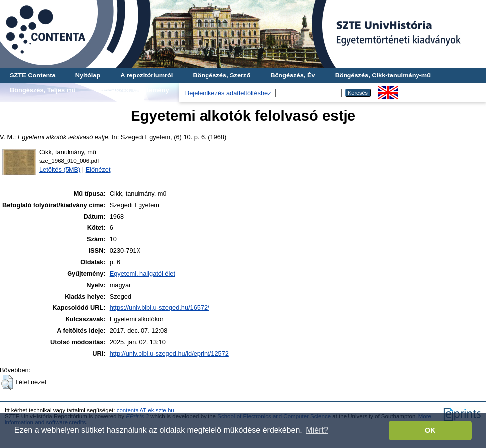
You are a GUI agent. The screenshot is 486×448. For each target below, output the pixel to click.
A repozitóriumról (146, 75)
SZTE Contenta (33, 75)
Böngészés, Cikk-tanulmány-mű (383, 75)
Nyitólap (88, 75)
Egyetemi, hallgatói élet (142, 273)
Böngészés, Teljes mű (43, 90)
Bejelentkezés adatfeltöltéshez (228, 93)
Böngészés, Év (292, 75)
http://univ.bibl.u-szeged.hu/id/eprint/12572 (169, 353)
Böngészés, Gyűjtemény (133, 90)
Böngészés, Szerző (221, 75)
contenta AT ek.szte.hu (145, 410)
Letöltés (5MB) (60, 170)
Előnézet (98, 170)
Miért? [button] (317, 430)
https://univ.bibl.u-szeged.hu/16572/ (160, 308)
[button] (7, 382)
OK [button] (430, 430)
